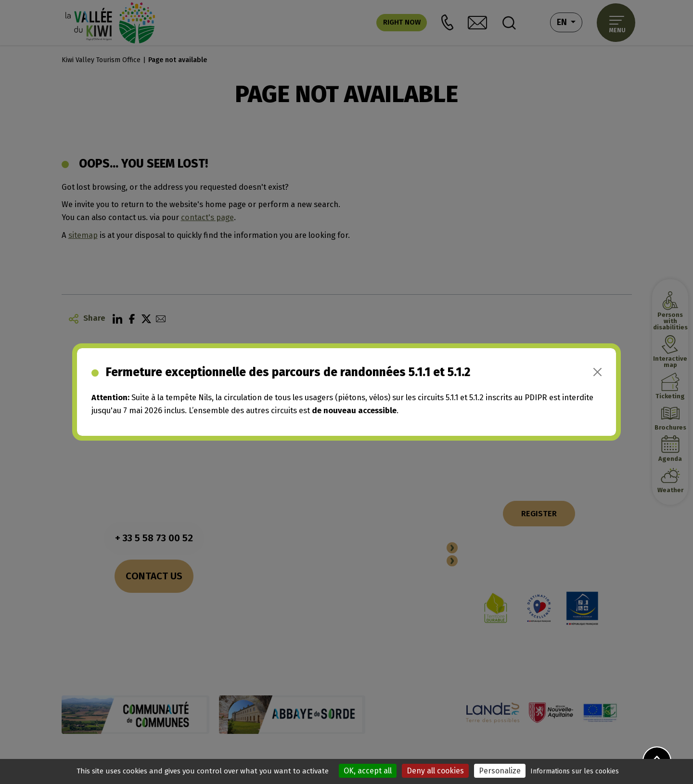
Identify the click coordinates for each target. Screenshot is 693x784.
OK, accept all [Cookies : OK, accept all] (368, 771)
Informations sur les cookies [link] (575, 771)
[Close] (597, 372)
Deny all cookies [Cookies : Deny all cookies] (435, 771)
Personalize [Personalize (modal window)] (500, 771)
